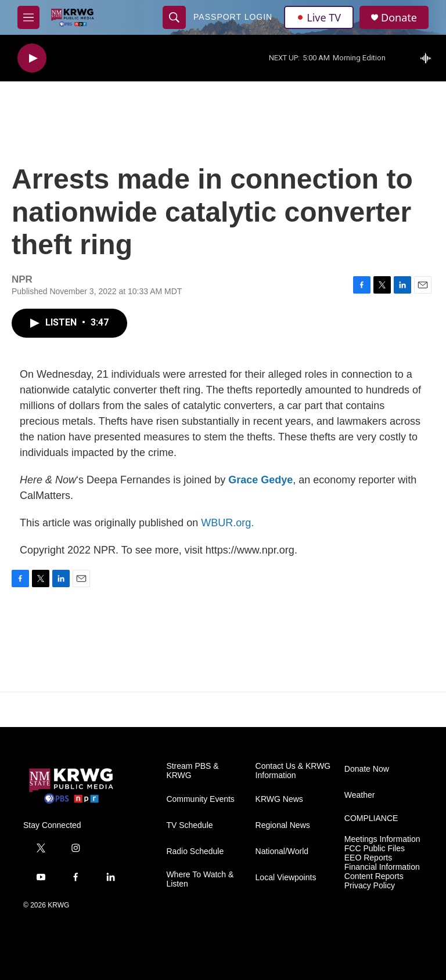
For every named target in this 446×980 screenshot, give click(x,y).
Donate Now (367, 769)
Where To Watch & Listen (200, 879)
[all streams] (429, 58)
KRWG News (279, 799)
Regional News (283, 825)
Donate (399, 18)
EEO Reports (368, 858)
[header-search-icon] (174, 17)
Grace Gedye (260, 480)
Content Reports (374, 876)
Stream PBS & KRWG (192, 771)
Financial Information (382, 867)
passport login (233, 17)
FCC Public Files (375, 849)
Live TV (319, 17)
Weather (360, 795)
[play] (32, 58)
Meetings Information (382, 839)
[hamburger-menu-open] (28, 17)
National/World (282, 851)
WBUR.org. (227, 523)
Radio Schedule (195, 851)
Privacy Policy (370, 886)
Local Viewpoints (286, 878)
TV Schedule (189, 825)
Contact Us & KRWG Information (293, 771)
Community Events (200, 799)
